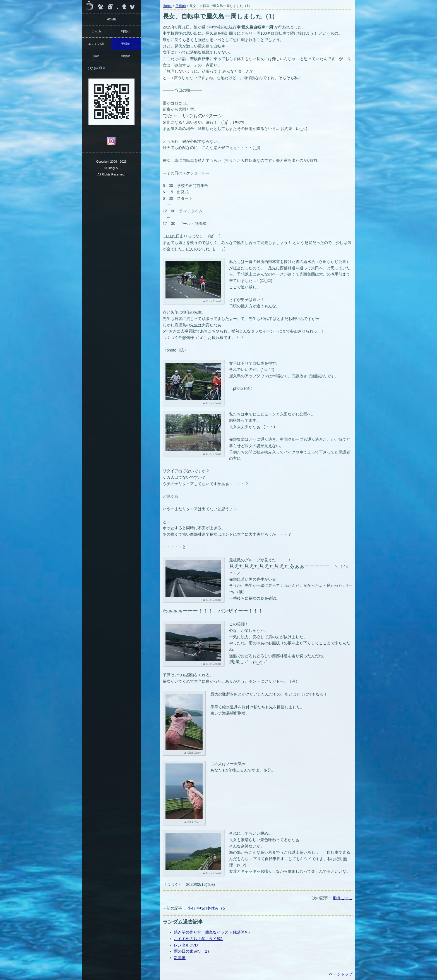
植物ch (126, 56)
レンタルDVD (186, 945)
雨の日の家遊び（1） (193, 951)
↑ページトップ (340, 974)
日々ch (96, 31)
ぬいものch (96, 44)
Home (167, 6)
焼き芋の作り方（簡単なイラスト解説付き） (213, 932)
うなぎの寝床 (96, 68)
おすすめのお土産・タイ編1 (198, 939)
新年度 (180, 958)
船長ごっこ (343, 898)
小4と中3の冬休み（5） (208, 908)
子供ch (181, 6)
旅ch (96, 56)
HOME (111, 19)
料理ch (126, 31)
